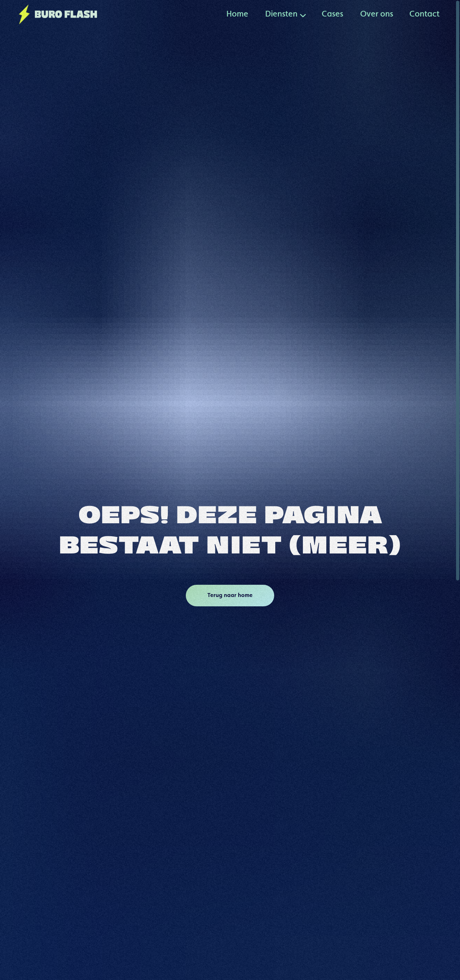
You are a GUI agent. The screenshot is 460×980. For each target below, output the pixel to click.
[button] (281, 14)
